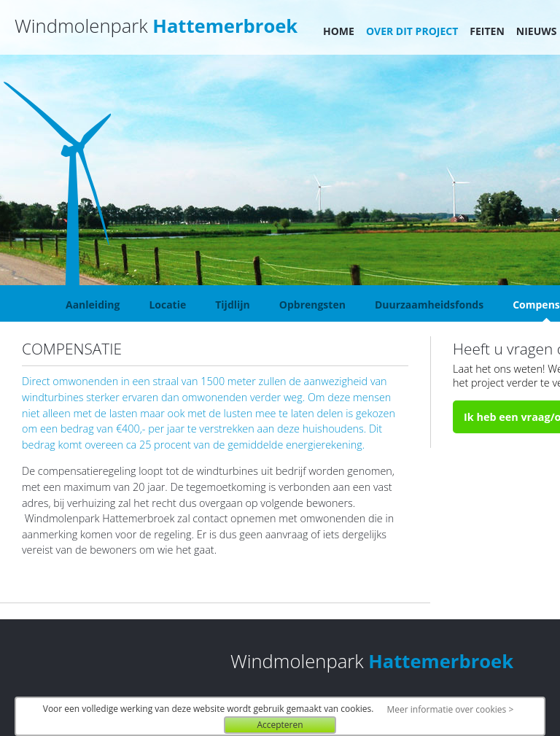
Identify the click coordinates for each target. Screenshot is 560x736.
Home (339, 31)
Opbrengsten (312, 305)
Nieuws (537, 31)
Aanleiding (93, 305)
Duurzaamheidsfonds (429, 305)
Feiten (487, 31)
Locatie (167, 305)
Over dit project (412, 31)
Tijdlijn (233, 305)
